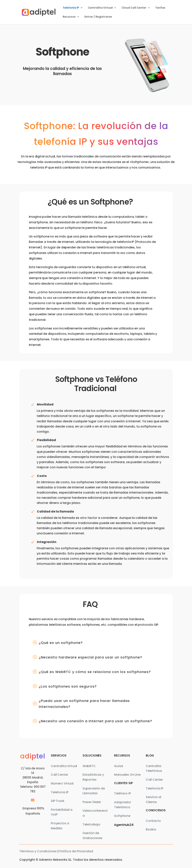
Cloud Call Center (134, 8)
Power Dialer (92, 802)
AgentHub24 (124, 825)
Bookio (151, 829)
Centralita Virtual (100, 8)
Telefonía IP (71, 8)
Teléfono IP (122, 793)
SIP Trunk (58, 801)
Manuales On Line (127, 775)
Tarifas (160, 8)
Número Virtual (62, 783)
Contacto (153, 821)
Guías (119, 766)
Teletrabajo (91, 824)
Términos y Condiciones (38, 851)
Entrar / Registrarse (98, 17)
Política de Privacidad (76, 851)
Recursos (69, 17)
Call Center (59, 775)
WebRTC (89, 766)
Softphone (122, 816)
